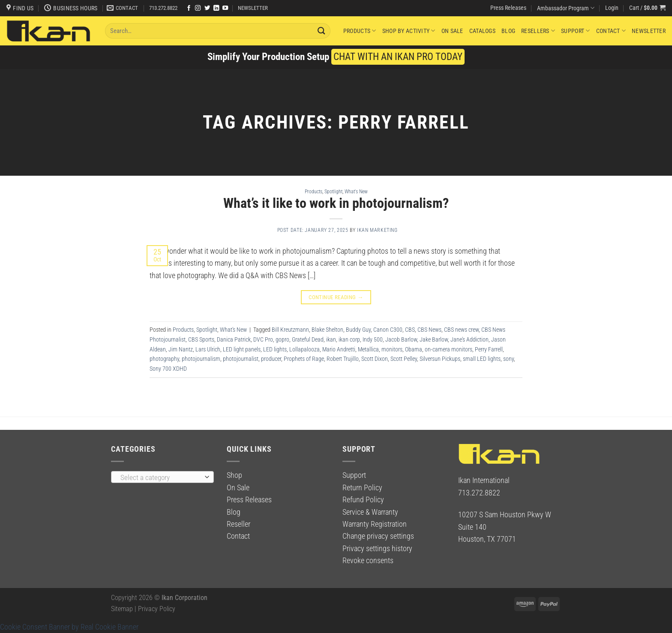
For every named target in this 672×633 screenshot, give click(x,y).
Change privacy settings (378, 536)
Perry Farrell (489, 349)
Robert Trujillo (343, 359)
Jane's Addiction (469, 339)
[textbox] (160, 477)
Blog (508, 31)
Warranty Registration (375, 524)
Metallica (368, 349)
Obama (414, 349)
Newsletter (649, 31)
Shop (234, 475)
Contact (611, 31)
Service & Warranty (370, 512)
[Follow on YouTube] (225, 8)
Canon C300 (388, 330)
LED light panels (242, 349)
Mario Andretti (339, 349)
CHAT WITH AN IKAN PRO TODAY (398, 57)
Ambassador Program (566, 8)
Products (360, 31)
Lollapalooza (304, 349)
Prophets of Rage (304, 359)
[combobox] (162, 477)
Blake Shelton (327, 330)
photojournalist (241, 359)
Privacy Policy (157, 609)
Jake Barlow (434, 339)
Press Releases (508, 8)
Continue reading (336, 297)
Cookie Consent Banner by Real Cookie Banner (69, 627)
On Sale (452, 31)
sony (508, 359)
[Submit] (321, 31)
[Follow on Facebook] (189, 8)
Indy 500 (373, 339)
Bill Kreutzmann (290, 330)
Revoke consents (368, 561)
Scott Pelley (404, 359)
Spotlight (333, 191)
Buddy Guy (358, 330)
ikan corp (349, 339)
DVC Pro (263, 339)
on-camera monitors (448, 349)
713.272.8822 (163, 8)
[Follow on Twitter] (207, 8)
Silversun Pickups (440, 359)
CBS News (429, 330)
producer (271, 359)
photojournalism (201, 359)
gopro (282, 339)
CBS (410, 330)
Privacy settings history (377, 549)
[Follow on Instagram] (198, 8)
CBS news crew (461, 330)
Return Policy (362, 488)
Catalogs (482, 31)
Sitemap (122, 609)
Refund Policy (363, 500)
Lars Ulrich (208, 349)
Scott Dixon (375, 359)
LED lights (275, 349)
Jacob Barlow (401, 339)
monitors (392, 349)
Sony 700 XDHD (168, 369)
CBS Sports (201, 339)
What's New (356, 191)
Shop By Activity (409, 31)
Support (575, 31)
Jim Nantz (181, 349)
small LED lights (482, 359)
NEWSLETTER (253, 8)
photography (164, 359)
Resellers (538, 31)
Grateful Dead (308, 339)
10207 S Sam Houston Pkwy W (505, 515)
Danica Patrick (234, 339)
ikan (331, 339)
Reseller (238, 524)
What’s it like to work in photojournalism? (336, 203)
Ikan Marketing (377, 230)
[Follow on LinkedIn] (216, 8)
